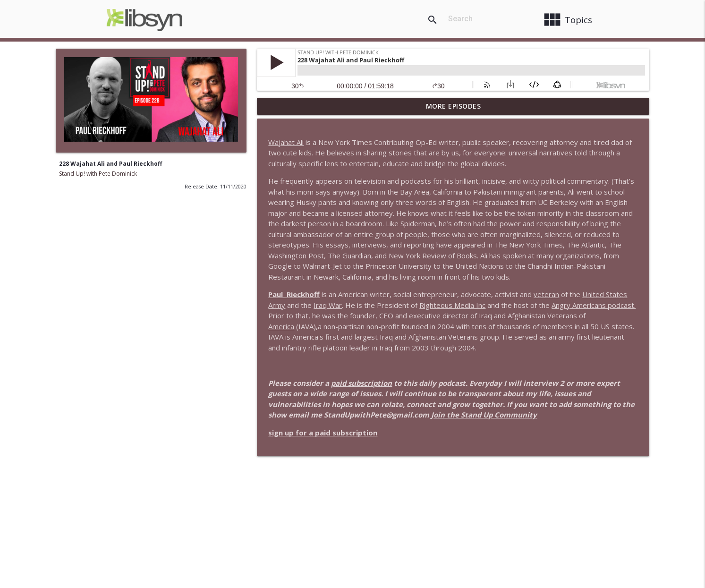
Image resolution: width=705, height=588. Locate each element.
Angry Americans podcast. (594, 305)
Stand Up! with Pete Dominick (98, 174)
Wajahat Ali (286, 142)
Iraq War (328, 305)
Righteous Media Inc (452, 305)
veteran (546, 294)
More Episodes (454, 106)
